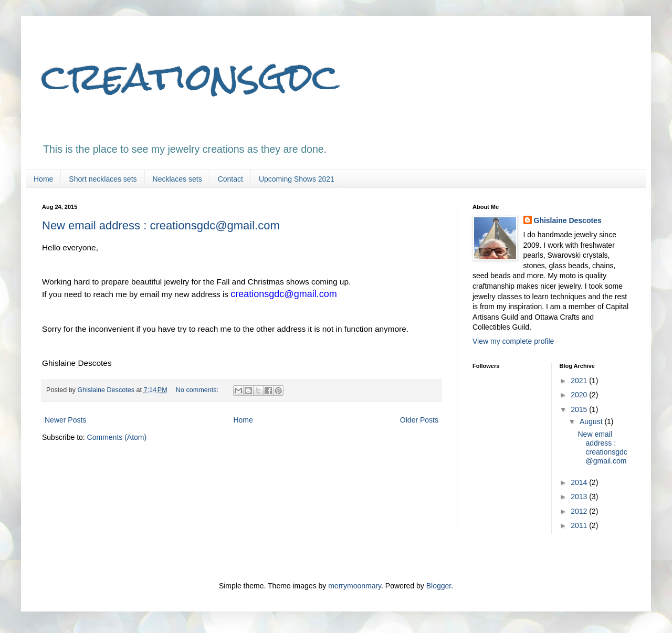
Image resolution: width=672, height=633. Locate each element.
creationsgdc (191, 76)
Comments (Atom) (117, 437)
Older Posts (419, 420)
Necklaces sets (177, 179)
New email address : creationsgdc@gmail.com (161, 225)
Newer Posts (65, 420)
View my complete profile (513, 341)
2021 (580, 381)
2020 (580, 395)
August (592, 421)
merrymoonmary (355, 586)
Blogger (439, 586)
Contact (230, 179)
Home (43, 179)
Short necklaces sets (103, 179)
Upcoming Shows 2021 (297, 179)
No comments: (198, 390)
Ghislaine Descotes (568, 220)
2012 (580, 511)
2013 (580, 497)
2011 (580, 525)
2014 (580, 482)
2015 (580, 409)
